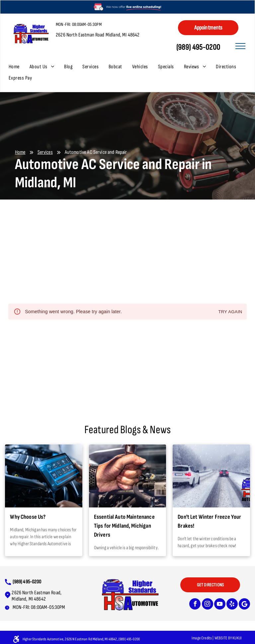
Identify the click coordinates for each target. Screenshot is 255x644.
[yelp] (232, 605)
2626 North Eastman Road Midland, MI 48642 (98, 35)
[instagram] (208, 605)
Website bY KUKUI (228, 638)
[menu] (240, 46)
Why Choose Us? (28, 517)
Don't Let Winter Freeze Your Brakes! (209, 521)
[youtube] (220, 605)
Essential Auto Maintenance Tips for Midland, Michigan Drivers (124, 526)
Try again (230, 312)
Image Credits (202, 638)
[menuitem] (19, 67)
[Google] (244, 605)
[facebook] (195, 605)
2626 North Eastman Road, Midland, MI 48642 (37, 596)
